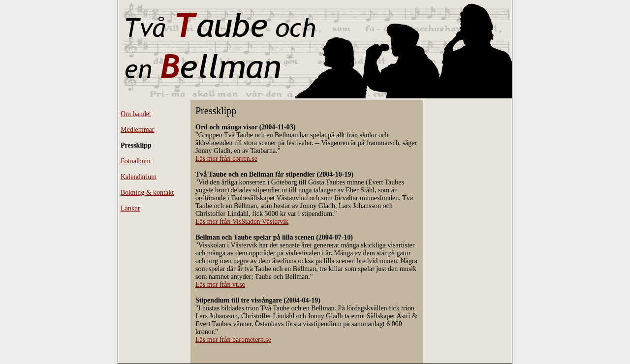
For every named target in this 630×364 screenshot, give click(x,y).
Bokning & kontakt (147, 193)
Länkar (130, 208)
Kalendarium (139, 177)
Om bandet (136, 114)
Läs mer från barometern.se (233, 340)
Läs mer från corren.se (226, 159)
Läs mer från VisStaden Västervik (242, 222)
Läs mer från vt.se (220, 285)
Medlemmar (137, 130)
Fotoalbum (136, 161)
